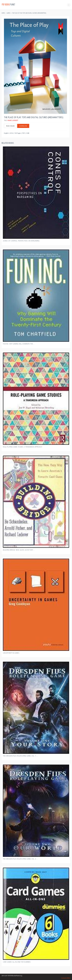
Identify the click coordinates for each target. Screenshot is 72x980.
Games (9, 13)
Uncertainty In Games (11, 653)
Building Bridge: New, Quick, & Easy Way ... (19, 550)
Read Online (10, 126)
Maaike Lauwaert (13, 120)
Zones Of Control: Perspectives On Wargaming (21, 241)
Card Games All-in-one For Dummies (17, 962)
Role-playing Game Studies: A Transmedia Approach (22, 447)
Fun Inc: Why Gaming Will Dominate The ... (19, 344)
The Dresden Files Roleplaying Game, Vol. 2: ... (20, 859)
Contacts (64, 978)
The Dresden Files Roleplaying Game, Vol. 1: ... (20, 756)
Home (3, 13)
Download (23, 126)
